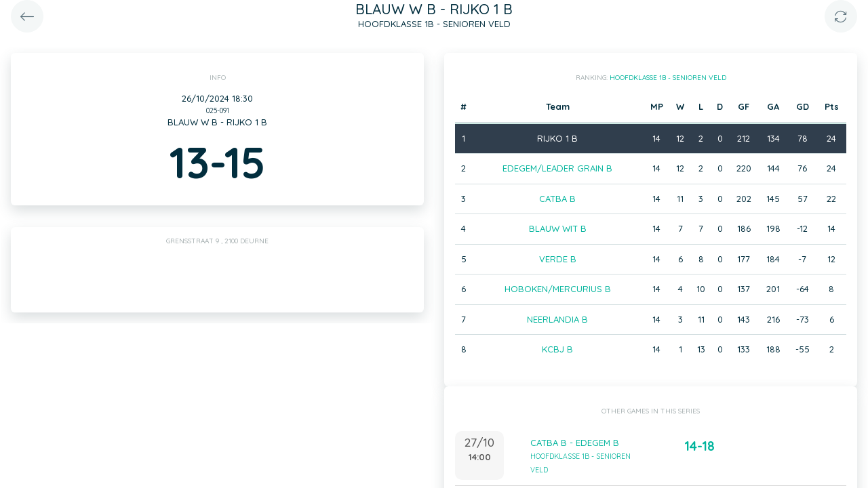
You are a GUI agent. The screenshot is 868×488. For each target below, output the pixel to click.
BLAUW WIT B (558, 228)
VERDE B (558, 259)
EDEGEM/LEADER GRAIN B (557, 168)
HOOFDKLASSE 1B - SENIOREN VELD (668, 78)
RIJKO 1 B (557, 138)
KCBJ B (557, 349)
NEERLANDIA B (557, 319)
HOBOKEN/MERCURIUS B (558, 289)
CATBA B (557, 199)
